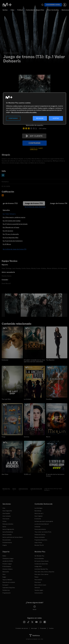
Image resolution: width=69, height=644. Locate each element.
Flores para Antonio (40, 529)
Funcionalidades (39, 558)
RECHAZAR (40, 118)
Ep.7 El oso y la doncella (11, 234)
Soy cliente (34, 136)
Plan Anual (38, 582)
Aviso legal (34, 628)
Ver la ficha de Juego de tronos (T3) (15, 249)
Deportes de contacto (9, 582)
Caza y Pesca (38, 542)
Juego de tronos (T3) (34, 203)
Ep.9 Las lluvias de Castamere (13, 241)
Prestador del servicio (22, 628)
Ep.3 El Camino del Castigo (12, 221)
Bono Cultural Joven (40, 585)
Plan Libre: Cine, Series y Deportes (44, 572)
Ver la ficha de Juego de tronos (35, 207)
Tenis (4, 574)
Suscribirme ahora (53, 5)
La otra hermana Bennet (42, 524)
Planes (36, 577)
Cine (12, 10)
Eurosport (5, 585)
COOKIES (51, 628)
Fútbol (20, 10)
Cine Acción (6, 519)
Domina (26, 437)
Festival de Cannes (40, 534)
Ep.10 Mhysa (7, 244)
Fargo (4, 437)
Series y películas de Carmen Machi (13, 537)
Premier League (7, 564)
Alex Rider (5, 474)
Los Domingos (38, 508)
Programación (7, 593)
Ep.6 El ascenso (8, 231)
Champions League (8, 558)
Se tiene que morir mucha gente (44, 521)
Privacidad (43, 628)
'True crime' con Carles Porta (43, 532)
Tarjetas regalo (39, 590)
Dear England (38, 516)
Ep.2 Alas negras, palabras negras (14, 217)
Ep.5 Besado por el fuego (11, 227)
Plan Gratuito (53, 10)
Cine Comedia (7, 516)
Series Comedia (7, 534)
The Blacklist (50, 360)
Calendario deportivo (35, 10)
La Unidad (27, 399)
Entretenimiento (7, 542)
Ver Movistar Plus (39, 556)
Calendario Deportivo (9, 588)
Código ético (38, 566)
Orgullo (5, 545)
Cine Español (6, 513)
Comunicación (39, 593)
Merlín (48, 437)
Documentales (7, 540)
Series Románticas (8, 532)
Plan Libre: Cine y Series (41, 574)
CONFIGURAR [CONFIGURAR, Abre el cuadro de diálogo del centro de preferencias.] (13, 118)
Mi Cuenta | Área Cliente (42, 561)
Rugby (4, 577)
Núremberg (38, 511)
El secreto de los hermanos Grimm (55, 475)
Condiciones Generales (41, 564)
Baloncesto (6, 572)
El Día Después (7, 566)
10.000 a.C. (28, 474)
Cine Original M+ (7, 511)
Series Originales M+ (8, 529)
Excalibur (49, 399)
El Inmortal (38, 519)
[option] (13, 305)
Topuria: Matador (7, 580)
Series (5, 10)
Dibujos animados (40, 537)
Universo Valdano (8, 569)
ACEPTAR (56, 118)
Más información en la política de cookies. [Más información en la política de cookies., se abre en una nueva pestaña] (24, 112)
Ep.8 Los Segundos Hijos (11, 238)
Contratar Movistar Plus (41, 569)
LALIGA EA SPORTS (8, 561)
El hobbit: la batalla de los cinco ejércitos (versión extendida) (34, 361)
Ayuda (34, 608)
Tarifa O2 (37, 588)
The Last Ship (6, 399)
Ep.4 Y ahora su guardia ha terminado (15, 224)
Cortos (4, 521)
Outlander (5, 360)
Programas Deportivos (41, 540)
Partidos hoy (6, 590)
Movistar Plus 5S (39, 545)
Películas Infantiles (8, 524)
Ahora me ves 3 (39, 513)
